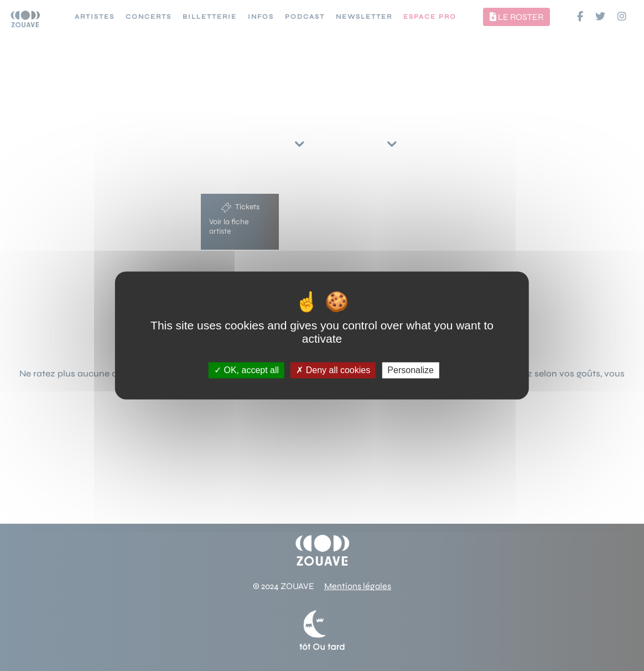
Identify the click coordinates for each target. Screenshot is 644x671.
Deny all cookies (333, 370)
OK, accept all (246, 370)
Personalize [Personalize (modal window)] (411, 370)
